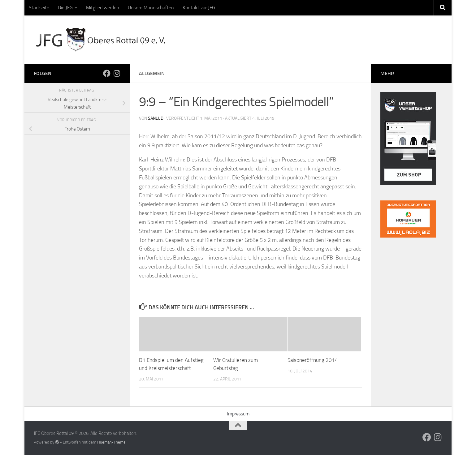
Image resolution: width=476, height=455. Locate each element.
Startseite (39, 8)
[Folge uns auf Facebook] (107, 73)
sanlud (156, 118)
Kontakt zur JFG (199, 8)
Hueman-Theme (111, 442)
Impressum (238, 413)
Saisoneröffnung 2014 (313, 360)
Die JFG (65, 8)
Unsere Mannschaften (151, 8)
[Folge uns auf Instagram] (117, 73)
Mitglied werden (103, 8)
